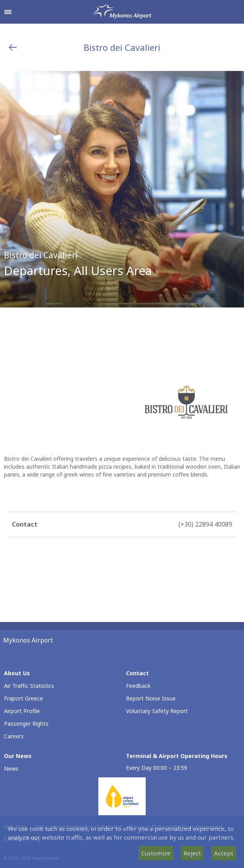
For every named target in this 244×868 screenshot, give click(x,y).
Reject (192, 853)
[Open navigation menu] (8, 12)
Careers (14, 736)
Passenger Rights (26, 724)
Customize (156, 853)
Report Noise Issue (151, 698)
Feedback (138, 686)
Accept (224, 853)
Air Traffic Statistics (29, 686)
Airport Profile (22, 711)
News (11, 768)
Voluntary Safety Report (157, 711)
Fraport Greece (23, 698)
